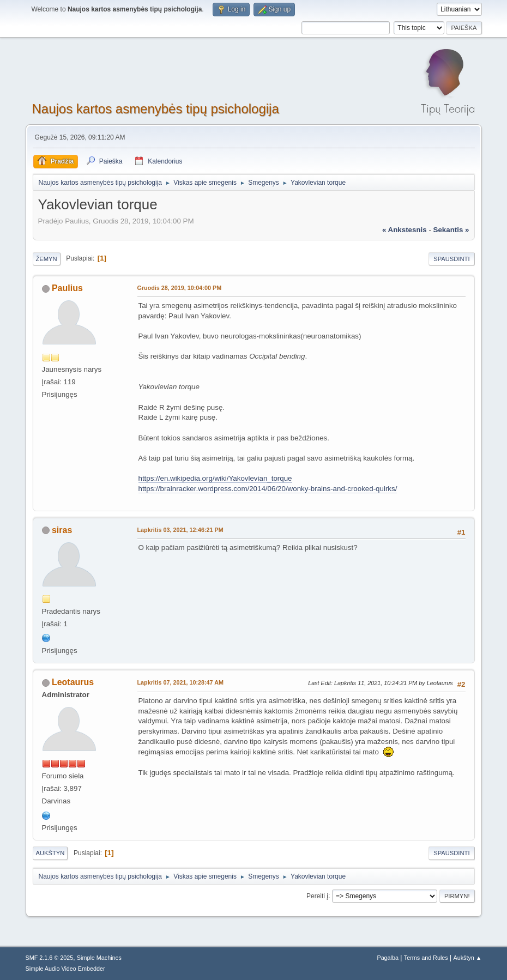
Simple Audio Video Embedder (65, 969)
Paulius (67, 288)
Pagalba (388, 958)
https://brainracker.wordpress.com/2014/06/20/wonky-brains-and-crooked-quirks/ (268, 489)
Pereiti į (317, 896)
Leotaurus (73, 682)
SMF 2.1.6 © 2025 (50, 958)
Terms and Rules (426, 958)
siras (62, 530)
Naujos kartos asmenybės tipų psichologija (156, 109)
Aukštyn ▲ (467, 958)
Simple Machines (99, 958)
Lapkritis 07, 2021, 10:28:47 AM (180, 682)
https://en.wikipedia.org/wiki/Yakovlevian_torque (215, 478)
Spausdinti (451, 259)
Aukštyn (50, 853)
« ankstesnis (405, 230)
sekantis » (451, 230)
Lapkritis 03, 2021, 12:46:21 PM (180, 530)
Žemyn (47, 259)
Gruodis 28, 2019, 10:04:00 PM (180, 288)
